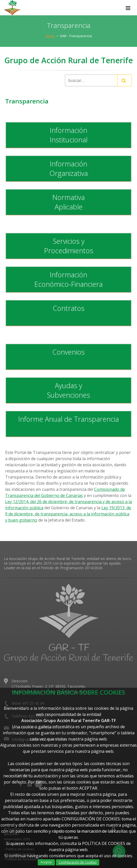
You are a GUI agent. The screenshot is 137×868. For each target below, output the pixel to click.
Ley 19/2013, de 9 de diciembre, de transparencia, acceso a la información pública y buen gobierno (68, 514)
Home (50, 36)
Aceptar (46, 862)
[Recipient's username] (91, 80)
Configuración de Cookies (78, 862)
